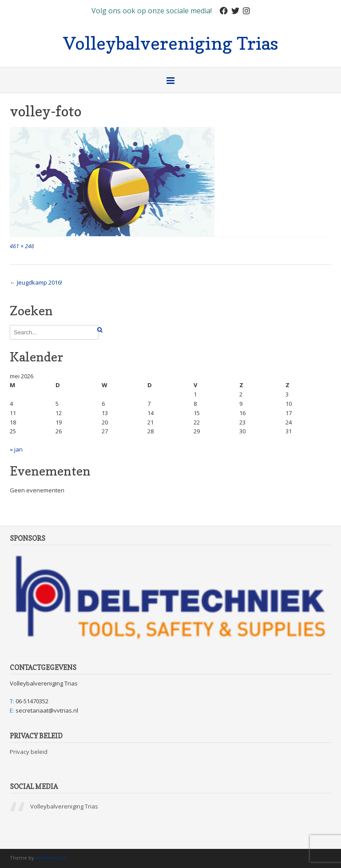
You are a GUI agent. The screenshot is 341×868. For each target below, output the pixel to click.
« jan (16, 449)
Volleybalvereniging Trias (171, 42)
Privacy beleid (29, 752)
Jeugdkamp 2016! (36, 282)
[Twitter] (235, 11)
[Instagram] (246, 11)
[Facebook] (224, 11)
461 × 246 (22, 246)
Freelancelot (51, 858)
